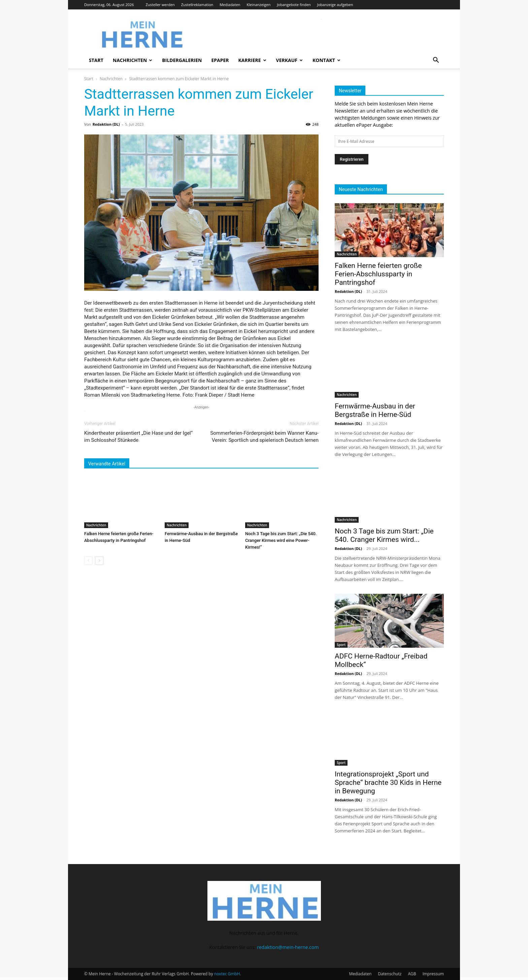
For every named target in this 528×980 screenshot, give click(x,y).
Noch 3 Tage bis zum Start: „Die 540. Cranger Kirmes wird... (384, 535)
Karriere (252, 60)
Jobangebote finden (294, 5)
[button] (436, 61)
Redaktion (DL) (106, 124)
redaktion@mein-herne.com (288, 947)
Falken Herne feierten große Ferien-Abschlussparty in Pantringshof (378, 274)
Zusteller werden (160, 5)
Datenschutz (390, 974)
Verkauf (289, 60)
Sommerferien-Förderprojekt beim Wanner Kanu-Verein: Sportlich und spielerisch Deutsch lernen (264, 437)
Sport (341, 645)
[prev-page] (88, 561)
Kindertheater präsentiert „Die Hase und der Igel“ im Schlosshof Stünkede (138, 437)
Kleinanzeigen (258, 5)
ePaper (220, 60)
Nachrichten (133, 60)
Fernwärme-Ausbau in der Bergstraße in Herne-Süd (375, 410)
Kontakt (326, 60)
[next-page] (99, 561)
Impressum (433, 974)
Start (96, 60)
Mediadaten (230, 5)
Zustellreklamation (197, 5)
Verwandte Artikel (107, 464)
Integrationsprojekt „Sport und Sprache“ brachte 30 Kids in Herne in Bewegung (388, 783)
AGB (412, 974)
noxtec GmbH (227, 974)
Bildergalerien (182, 60)
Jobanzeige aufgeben (335, 5)
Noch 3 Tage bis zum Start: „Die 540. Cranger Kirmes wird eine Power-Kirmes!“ (281, 540)
